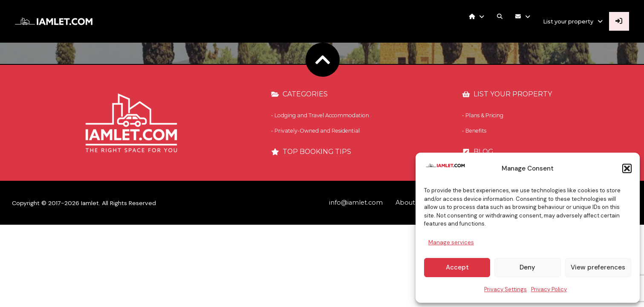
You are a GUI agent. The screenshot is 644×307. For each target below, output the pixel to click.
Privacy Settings (505, 289)
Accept (457, 267)
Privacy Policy (549, 289)
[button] (627, 168)
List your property (570, 22)
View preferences (598, 267)
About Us (410, 203)
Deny (527, 267)
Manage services (451, 242)
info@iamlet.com (356, 203)
